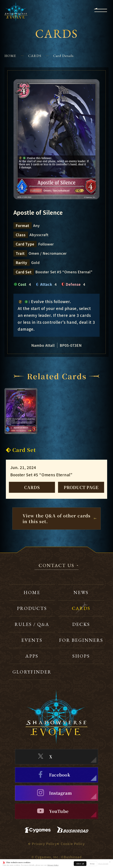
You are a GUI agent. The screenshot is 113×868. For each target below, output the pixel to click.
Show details (103, 864)
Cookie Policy (73, 844)
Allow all (80, 864)
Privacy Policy (53, 865)
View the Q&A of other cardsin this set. (56, 518)
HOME (10, 56)
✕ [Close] (110, 862)
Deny (92, 864)
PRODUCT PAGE (81, 487)
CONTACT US (56, 566)
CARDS (35, 56)
